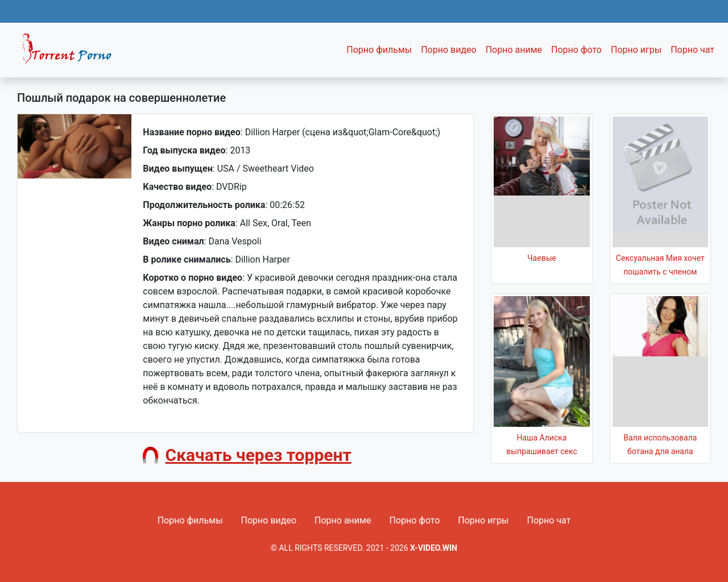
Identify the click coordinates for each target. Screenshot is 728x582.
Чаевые (542, 258)
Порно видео (449, 50)
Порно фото (576, 50)
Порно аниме (514, 50)
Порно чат (692, 50)
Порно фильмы (379, 50)
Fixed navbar (72, 53)
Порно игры (636, 50)
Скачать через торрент (258, 455)
